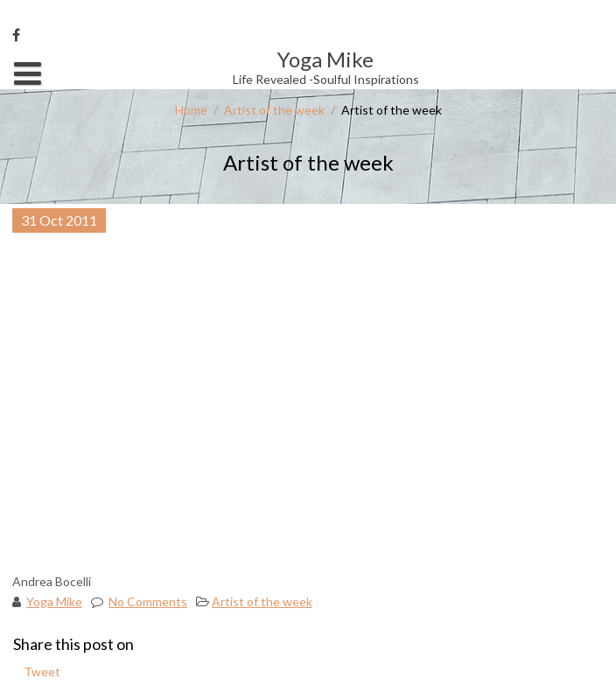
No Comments (148, 601)
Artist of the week (274, 110)
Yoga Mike (54, 601)
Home (191, 110)
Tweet (42, 671)
